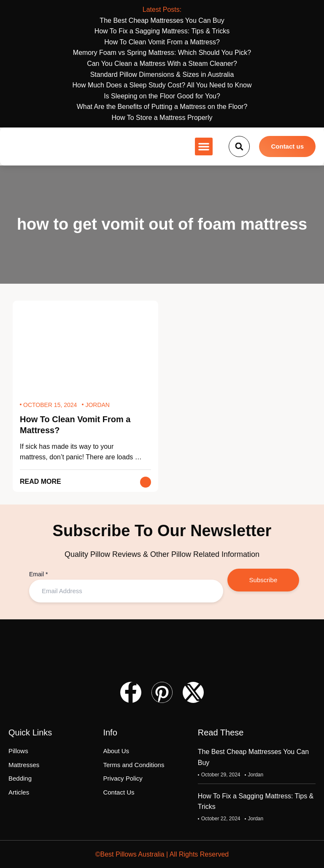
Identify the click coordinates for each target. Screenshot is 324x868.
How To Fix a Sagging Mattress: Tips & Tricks (256, 802)
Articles (19, 792)
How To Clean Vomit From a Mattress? (75, 425)
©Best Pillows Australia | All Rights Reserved (162, 854)
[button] (204, 146)
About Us (116, 751)
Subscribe (263, 580)
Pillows (18, 751)
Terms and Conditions (134, 765)
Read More (40, 481)
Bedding (20, 779)
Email (38, 574)
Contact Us (119, 792)
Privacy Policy (123, 779)
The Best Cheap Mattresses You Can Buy (253, 758)
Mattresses (24, 765)
